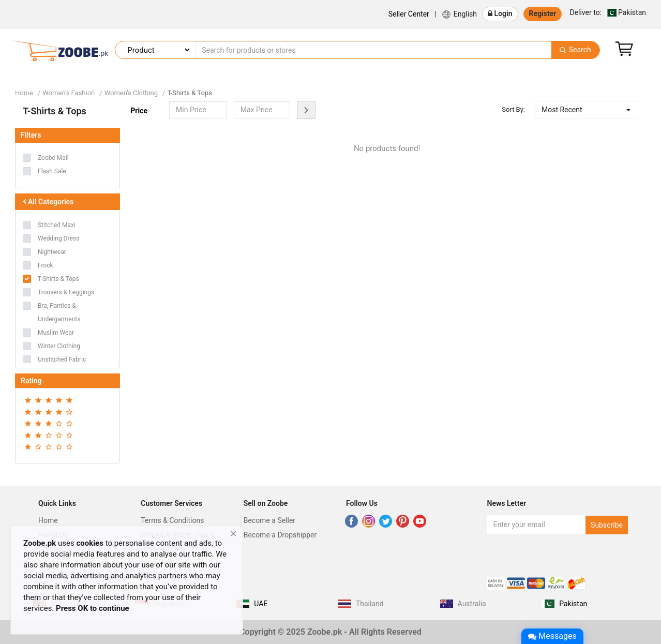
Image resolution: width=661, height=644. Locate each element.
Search (575, 50)
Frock (46, 265)
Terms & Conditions (172, 520)
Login (500, 13)
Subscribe (607, 525)
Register (543, 13)
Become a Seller (269, 520)
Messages (552, 636)
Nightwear (52, 252)
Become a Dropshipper (280, 535)
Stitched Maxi (57, 225)
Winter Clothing (59, 346)
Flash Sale (52, 171)
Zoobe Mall (53, 158)
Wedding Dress (58, 238)
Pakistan (608, 12)
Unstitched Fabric (62, 360)
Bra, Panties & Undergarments (59, 312)
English (459, 14)
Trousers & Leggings (66, 292)
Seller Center (409, 14)
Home (24, 93)
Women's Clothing (131, 93)
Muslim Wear (56, 333)
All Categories (47, 202)
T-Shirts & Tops (189, 93)
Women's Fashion (69, 93)
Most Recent (562, 110)
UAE (261, 604)
